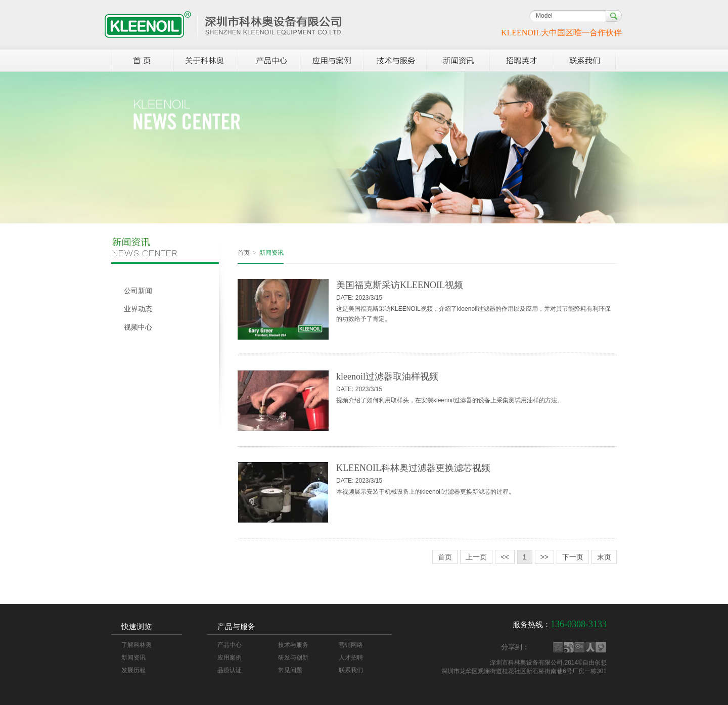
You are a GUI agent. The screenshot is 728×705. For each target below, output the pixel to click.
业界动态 (138, 309)
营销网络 (351, 645)
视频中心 (138, 327)
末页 (604, 557)
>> (544, 557)
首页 (244, 253)
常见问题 (290, 670)
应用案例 (230, 657)
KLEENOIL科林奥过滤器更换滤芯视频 (413, 468)
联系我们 (351, 670)
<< (505, 557)
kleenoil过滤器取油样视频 (387, 377)
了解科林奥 (136, 645)
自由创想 (595, 663)
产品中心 (230, 645)
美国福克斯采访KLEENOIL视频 (400, 285)
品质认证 (230, 670)
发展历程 (133, 670)
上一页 (476, 557)
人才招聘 (351, 657)
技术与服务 (293, 645)
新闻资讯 (133, 657)
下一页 (573, 557)
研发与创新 (293, 657)
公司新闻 (138, 291)
